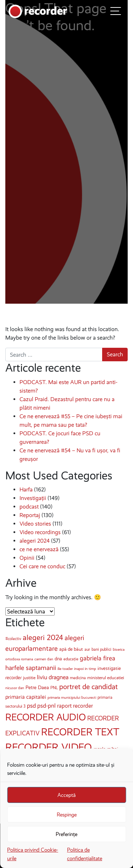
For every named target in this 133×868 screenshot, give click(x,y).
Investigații (33, 498)
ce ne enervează (39, 549)
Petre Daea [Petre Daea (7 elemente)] (37, 688)
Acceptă (66, 795)
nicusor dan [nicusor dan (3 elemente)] (15, 688)
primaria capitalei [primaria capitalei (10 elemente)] (26, 697)
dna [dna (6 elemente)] (58, 659)
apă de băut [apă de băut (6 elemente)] (71, 649)
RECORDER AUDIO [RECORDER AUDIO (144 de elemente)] (46, 717)
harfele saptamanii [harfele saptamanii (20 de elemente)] (31, 668)
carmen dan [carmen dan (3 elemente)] (44, 659)
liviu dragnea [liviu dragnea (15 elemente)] (53, 677)
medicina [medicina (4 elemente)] (78, 678)
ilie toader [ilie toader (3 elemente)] (65, 669)
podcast (29, 507)
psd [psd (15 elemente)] (31, 706)
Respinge (67, 815)
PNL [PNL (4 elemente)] (54, 688)
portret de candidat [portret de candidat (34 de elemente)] (88, 687)
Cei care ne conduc (42, 566)
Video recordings (40, 532)
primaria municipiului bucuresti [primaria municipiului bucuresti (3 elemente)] (72, 697)
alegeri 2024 (35, 541)
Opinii (27, 558)
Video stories (35, 524)
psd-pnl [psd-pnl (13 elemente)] (46, 705)
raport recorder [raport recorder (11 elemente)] (75, 706)
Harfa (26, 489)
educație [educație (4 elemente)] (71, 659)
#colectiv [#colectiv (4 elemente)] (13, 639)
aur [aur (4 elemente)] (87, 649)
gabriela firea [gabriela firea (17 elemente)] (98, 658)
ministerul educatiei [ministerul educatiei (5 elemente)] (106, 678)
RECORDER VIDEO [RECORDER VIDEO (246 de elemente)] (49, 747)
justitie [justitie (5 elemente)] (29, 678)
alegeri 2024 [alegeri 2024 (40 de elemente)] (43, 638)
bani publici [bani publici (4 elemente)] (101, 649)
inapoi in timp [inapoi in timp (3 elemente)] (85, 669)
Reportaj (30, 515)
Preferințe (66, 834)
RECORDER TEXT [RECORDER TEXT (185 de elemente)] (80, 732)
